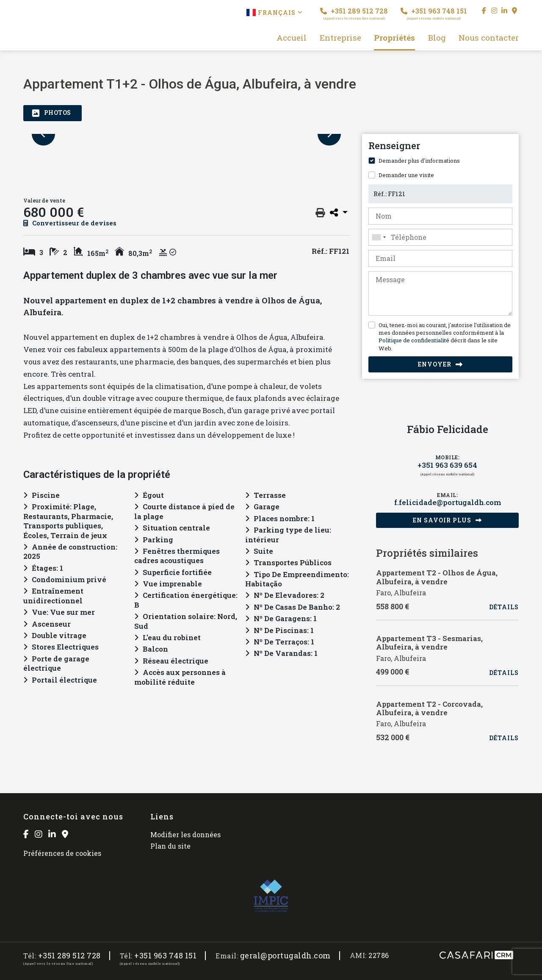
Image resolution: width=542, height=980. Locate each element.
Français (275, 12)
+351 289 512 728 (354, 13)
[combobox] (440, 237)
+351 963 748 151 (434, 13)
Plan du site (170, 846)
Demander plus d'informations (419, 161)
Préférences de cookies (62, 853)
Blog (437, 38)
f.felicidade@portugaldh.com (448, 502)
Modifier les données (185, 834)
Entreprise (340, 38)
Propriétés (394, 38)
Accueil (292, 38)
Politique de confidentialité (414, 340)
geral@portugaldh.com (285, 956)
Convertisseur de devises (70, 223)
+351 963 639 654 (447, 465)
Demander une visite (406, 175)
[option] (186, 134)
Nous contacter (489, 38)
